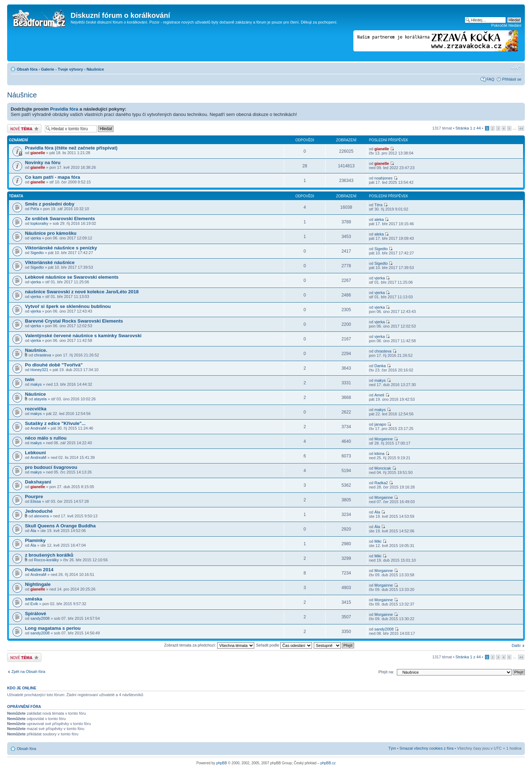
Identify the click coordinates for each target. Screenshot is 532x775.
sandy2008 (40, 618)
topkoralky (39, 223)
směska (34, 599)
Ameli (379, 395)
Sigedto (37, 253)
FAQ (490, 79)
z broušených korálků (49, 555)
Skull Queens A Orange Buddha (60, 526)
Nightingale (38, 584)
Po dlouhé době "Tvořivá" (54, 365)
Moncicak (383, 468)
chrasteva (42, 355)
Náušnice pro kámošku (51, 233)
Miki (378, 541)
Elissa (35, 501)
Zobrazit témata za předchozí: (209, 645)
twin (30, 379)
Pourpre (34, 497)
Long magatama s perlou (53, 628)
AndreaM (38, 428)
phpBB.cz (328, 763)
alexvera (41, 516)
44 (521, 128)
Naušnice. (36, 350)
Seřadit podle (284, 645)
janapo (380, 424)
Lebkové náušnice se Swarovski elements (72, 277)
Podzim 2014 (39, 570)
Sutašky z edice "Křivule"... (55, 423)
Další (516, 645)
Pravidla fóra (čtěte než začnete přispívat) (71, 148)
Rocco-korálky (46, 560)
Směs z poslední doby (50, 204)
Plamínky (35, 540)
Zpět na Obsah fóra (28, 672)
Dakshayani (38, 482)
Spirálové (35, 614)
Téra (378, 205)
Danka (380, 366)
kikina (379, 454)
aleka (379, 219)
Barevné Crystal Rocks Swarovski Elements (74, 321)
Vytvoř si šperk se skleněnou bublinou (68, 306)
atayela (40, 399)
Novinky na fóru (43, 163)
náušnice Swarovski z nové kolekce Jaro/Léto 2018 (82, 292)
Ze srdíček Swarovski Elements (60, 219)
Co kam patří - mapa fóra (53, 177)
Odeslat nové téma (24, 129)
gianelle (38, 153)
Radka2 (381, 483)
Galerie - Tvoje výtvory (62, 69)
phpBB (221, 763)
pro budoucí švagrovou (51, 467)
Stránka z (468, 128)
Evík (34, 604)
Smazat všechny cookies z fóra (426, 748)
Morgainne (384, 439)
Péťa (35, 209)
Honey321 (39, 370)
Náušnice (95, 69)
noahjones (383, 178)
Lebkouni (35, 453)
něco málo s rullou (46, 438)
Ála (377, 512)
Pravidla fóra (64, 109)
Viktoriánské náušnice (50, 262)
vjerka (35, 238)
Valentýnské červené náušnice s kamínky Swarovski (83, 336)
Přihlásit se (512, 79)
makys (36, 384)
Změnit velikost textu (516, 68)
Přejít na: (386, 672)
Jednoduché (39, 511)
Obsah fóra (27, 69)
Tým (392, 748)
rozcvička (36, 409)
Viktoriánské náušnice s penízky (61, 248)
